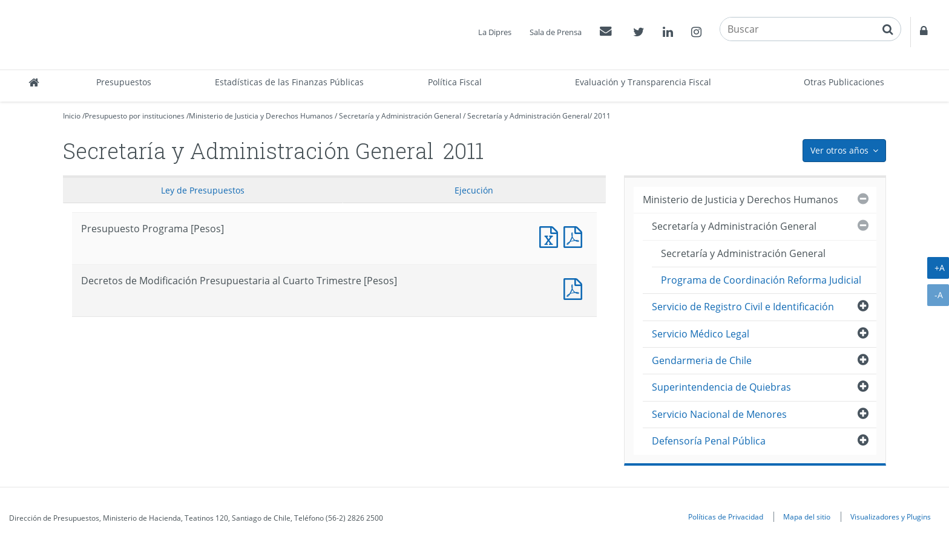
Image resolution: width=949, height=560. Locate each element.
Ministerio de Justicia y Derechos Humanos (261, 116)
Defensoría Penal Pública (709, 441)
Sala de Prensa (556, 32)
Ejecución (474, 190)
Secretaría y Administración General (400, 116)
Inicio (72, 116)
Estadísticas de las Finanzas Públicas (289, 82)
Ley (203, 190)
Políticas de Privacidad (726, 516)
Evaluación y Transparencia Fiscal (643, 82)
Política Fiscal (455, 82)
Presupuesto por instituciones (135, 116)
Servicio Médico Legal (701, 334)
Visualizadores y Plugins (891, 516)
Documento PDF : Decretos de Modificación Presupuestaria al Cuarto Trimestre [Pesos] (576, 288)
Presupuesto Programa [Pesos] (551, 236)
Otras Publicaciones (844, 82)
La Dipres (495, 32)
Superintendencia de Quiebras (721, 387)
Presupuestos (124, 82)
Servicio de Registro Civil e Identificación (743, 307)
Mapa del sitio (807, 516)
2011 (602, 116)
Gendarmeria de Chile (702, 360)
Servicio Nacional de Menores (719, 414)
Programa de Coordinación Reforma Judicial (761, 280)
